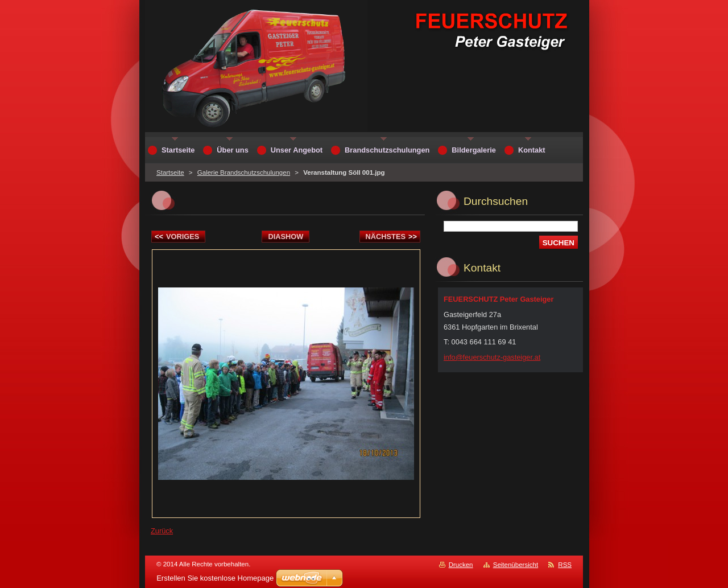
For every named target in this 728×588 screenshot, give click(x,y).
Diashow (286, 237)
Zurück (162, 531)
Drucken (461, 565)
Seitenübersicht (516, 565)
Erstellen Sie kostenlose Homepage (215, 578)
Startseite (170, 172)
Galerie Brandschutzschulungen (244, 172)
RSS (565, 565)
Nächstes (391, 237)
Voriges (177, 237)
